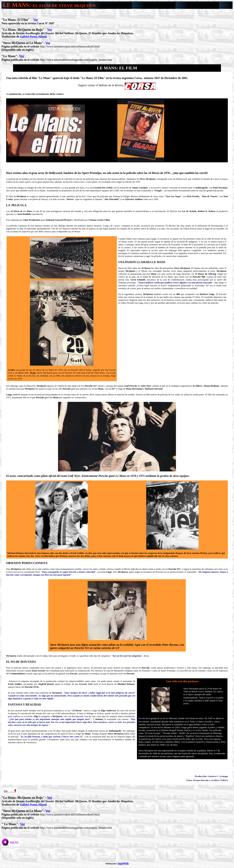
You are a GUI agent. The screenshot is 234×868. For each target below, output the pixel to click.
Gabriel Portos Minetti (33, 37)
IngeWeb (123, 863)
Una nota (12, 78)
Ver (36, 20)
